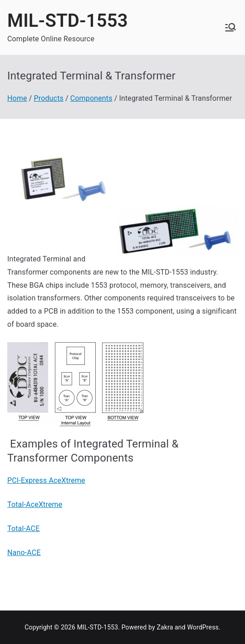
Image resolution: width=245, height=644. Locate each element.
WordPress (203, 627)
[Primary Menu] (230, 27)
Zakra (165, 627)
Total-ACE (23, 528)
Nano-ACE (24, 553)
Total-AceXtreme (35, 504)
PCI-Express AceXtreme (46, 480)
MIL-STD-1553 (68, 21)
